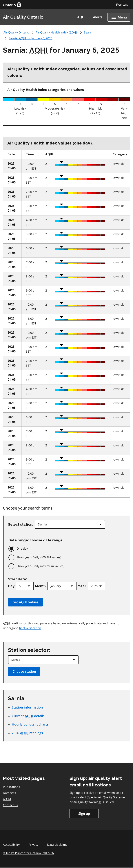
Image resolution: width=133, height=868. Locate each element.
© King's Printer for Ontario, (28, 853)
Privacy (33, 845)
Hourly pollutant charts (30, 724)
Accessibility (11, 845)
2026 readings (27, 733)
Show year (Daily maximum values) (40, 566)
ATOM (7, 799)
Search (89, 32)
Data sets (9, 793)
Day (11, 586)
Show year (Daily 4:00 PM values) (39, 557)
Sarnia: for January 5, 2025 (30, 38)
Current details (28, 716)
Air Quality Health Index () (57, 32)
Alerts (98, 17)
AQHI (81, 17)
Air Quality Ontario (23, 17)
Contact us (10, 805)
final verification (30, 628)
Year (82, 586)
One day (22, 548)
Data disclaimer (58, 845)
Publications (11, 787)
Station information (27, 707)
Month (40, 586)
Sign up (84, 813)
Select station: (21, 524)
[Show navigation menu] (119, 17)
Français (122, 5)
